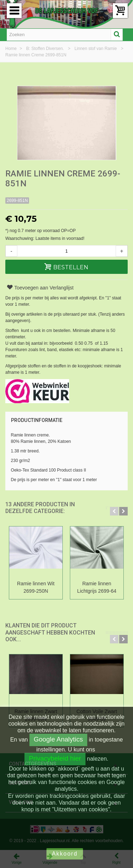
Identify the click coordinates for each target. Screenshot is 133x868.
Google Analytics (58, 739)
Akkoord (65, 854)
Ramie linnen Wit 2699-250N (36, 587)
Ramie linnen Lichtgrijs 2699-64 (97, 587)
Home (12, 49)
